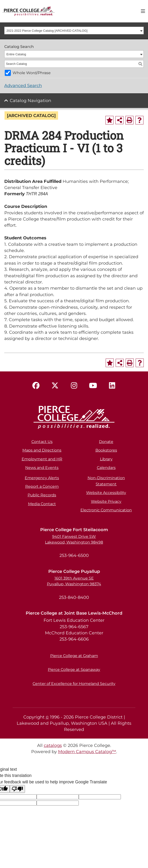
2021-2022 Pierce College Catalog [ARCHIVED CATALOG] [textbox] (47, 31)
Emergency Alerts (42, 478)
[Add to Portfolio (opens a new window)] (109, 120)
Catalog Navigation (30, 100)
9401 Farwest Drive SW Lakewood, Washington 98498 (74, 539)
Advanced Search (23, 85)
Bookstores (106, 450)
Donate (106, 442)
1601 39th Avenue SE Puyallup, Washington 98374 (74, 581)
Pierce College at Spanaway (74, 670)
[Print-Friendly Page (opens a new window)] (129, 120)
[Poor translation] (17, 789)
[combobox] (74, 31)
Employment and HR (42, 459)
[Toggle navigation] (143, 11)
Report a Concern (42, 486)
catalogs (53, 745)
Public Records (42, 495)
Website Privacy (106, 501)
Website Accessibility (106, 493)
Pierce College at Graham (74, 656)
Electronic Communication (106, 510)
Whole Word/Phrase (32, 73)
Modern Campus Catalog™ (87, 752)
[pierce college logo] (29, 11)
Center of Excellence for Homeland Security (74, 684)
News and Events (42, 468)
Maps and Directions (42, 450)
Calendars (106, 468)
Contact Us (42, 442)
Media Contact (42, 504)
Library (106, 459)
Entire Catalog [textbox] (16, 54)
